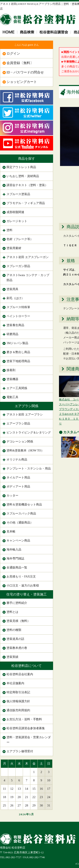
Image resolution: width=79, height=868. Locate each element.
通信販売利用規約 (18, 710)
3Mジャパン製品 (17, 343)
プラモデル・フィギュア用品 (26, 203)
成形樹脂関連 (15, 212)
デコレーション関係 (20, 442)
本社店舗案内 (15, 683)
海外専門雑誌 (15, 559)
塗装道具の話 (15, 639)
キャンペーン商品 (18, 541)
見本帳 (11, 532)
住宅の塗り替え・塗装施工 (27, 594)
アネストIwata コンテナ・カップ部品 (28, 278)
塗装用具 (12, 289)
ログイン (13, 53)
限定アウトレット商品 (21, 167)
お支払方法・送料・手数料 (24, 719)
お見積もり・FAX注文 (21, 577)
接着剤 (11, 370)
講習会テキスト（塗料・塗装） (27, 185)
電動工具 (12, 397)
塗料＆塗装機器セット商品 (24, 505)
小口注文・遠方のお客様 (23, 586)
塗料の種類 (14, 630)
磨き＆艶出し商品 (18, 352)
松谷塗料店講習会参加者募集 (26, 728)
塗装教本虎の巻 (17, 648)
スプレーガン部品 (18, 266)
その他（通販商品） (20, 523)
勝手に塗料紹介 (17, 603)
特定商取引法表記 (18, 692)
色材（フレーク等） (20, 239)
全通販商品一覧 (17, 568)
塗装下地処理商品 (18, 361)
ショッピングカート (22, 82)
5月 (32, 814)
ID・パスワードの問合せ (25, 72)
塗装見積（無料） (18, 621)
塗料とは (12, 612)
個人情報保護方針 (18, 701)
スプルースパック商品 (21, 514)
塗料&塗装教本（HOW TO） (25, 451)
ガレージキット (17, 221)
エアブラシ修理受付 (20, 751)
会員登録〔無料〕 (20, 63)
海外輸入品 (14, 550)
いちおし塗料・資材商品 (23, 176)
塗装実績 (12, 657)
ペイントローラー (18, 316)
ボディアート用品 (18, 487)
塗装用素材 (14, 248)
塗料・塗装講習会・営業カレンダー (29, 740)
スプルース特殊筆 (18, 307)
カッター (12, 496)
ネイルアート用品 (18, 478)
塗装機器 (12, 379)
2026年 (24, 814)
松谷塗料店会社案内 (20, 674)
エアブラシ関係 (27, 406)
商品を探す (27, 159)
